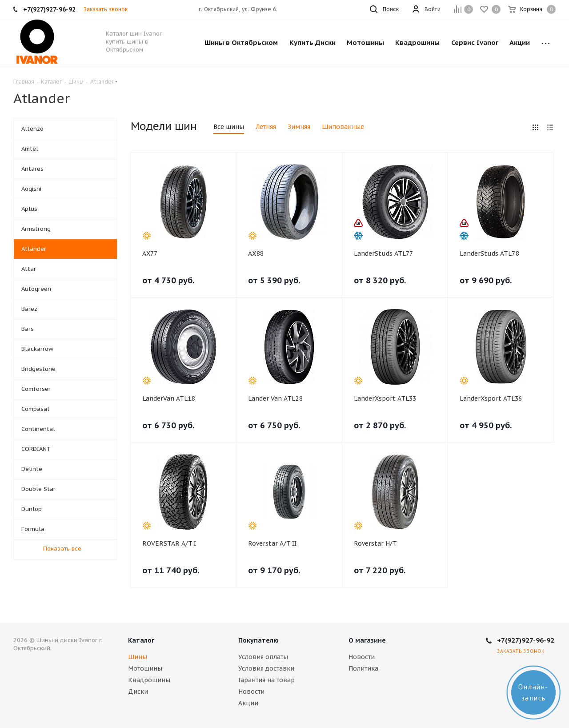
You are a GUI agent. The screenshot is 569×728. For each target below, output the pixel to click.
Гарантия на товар (266, 680)
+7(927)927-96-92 (526, 640)
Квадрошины (149, 680)
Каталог (141, 640)
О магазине (367, 640)
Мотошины (145, 668)
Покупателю (258, 640)
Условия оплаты (263, 657)
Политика (363, 668)
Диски (138, 692)
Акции (248, 703)
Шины (138, 657)
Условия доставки (266, 668)
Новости (251, 692)
